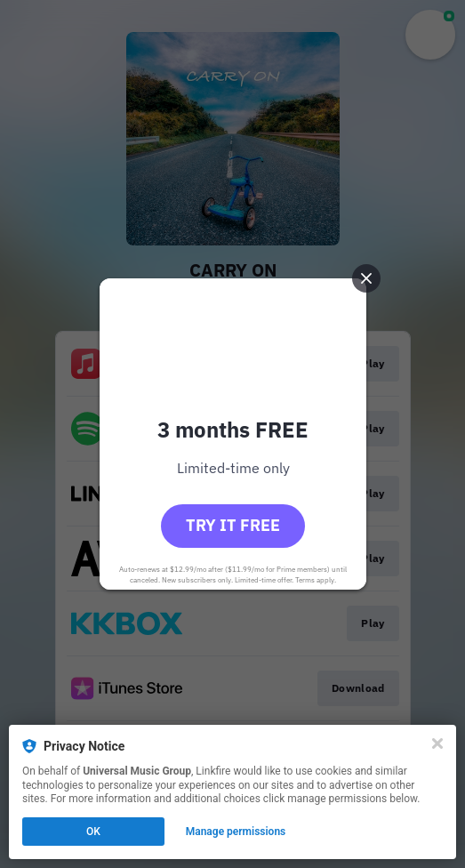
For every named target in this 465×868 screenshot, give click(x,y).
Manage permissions (236, 832)
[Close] (437, 743)
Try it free (233, 525)
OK (93, 832)
